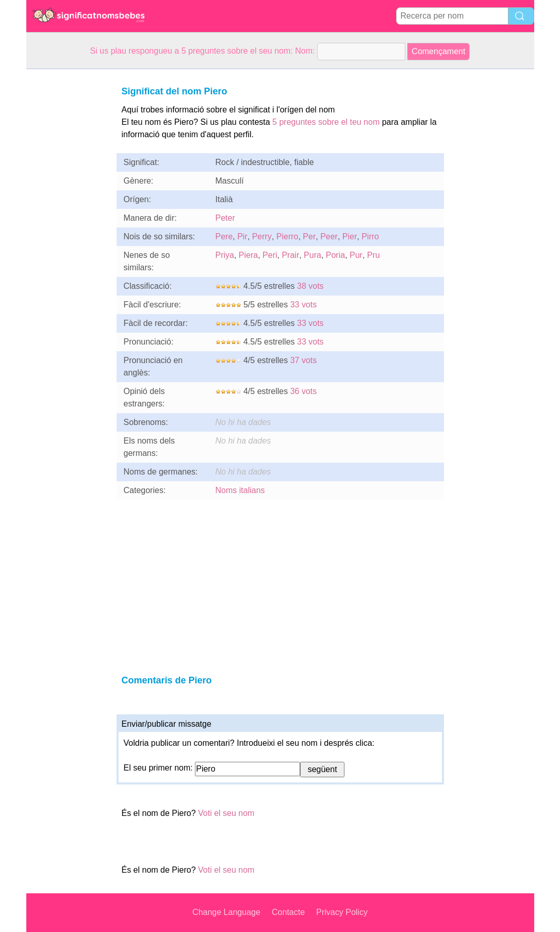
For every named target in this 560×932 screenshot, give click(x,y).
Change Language (226, 912)
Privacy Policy (342, 912)
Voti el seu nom (226, 813)
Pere (224, 236)
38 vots (310, 286)
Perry (262, 236)
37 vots (304, 360)
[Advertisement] (68, 224)
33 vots (304, 305)
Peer (329, 236)
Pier (350, 236)
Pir (242, 236)
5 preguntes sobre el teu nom (326, 122)
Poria (335, 255)
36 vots (304, 391)
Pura (312, 255)
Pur (356, 255)
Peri (270, 255)
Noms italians (240, 490)
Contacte (288, 912)
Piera (248, 255)
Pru (374, 255)
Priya (225, 255)
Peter (225, 218)
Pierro (287, 236)
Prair (290, 255)
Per (309, 236)
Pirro (370, 236)
